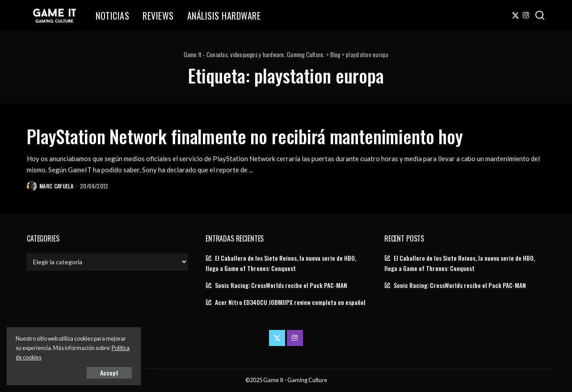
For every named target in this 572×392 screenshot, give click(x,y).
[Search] (540, 16)
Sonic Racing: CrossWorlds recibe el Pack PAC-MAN (281, 285)
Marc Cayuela (56, 186)
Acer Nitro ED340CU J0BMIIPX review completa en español (290, 302)
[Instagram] (526, 16)
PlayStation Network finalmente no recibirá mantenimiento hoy (245, 136)
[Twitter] (515, 16)
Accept (109, 373)
